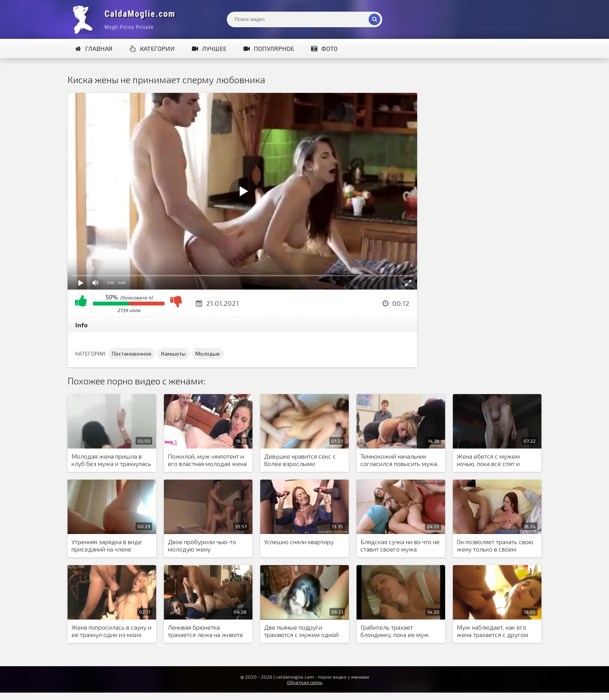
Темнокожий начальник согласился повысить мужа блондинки (399, 460)
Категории (152, 48)
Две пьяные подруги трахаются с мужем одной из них (301, 631)
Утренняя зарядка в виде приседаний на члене (107, 545)
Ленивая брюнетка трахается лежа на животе (205, 631)
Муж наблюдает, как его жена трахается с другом (492, 631)
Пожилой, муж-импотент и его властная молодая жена (207, 460)
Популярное (269, 48)
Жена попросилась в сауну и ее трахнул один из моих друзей (111, 631)
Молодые (208, 353)
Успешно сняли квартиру (299, 542)
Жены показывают (126, 19)
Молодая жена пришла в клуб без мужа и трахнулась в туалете (111, 460)
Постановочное (132, 353)
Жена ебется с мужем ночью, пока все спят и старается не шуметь (488, 460)
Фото (324, 48)
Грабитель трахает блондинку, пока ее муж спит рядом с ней (395, 631)
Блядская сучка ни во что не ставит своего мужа (400, 545)
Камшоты (173, 353)
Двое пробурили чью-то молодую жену (202, 545)
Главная (94, 48)
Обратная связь (305, 682)
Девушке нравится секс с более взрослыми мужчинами (300, 460)
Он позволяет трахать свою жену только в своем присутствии (495, 546)
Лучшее (209, 48)
